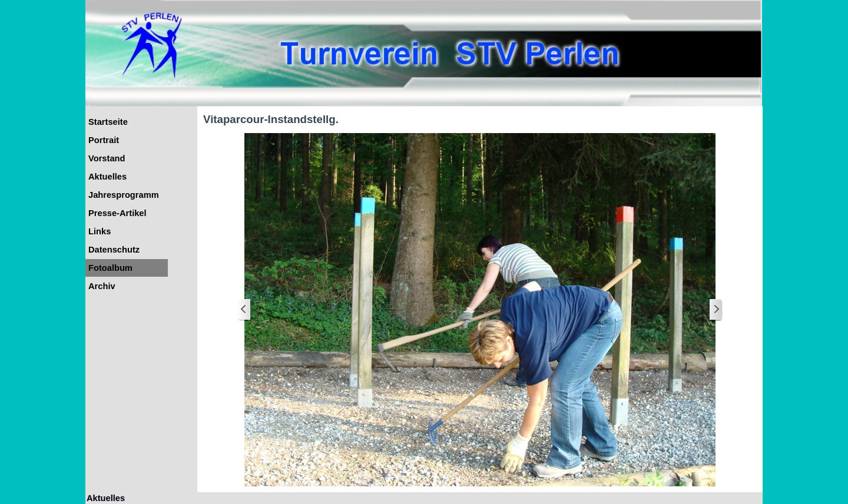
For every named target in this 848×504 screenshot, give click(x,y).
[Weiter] (715, 310)
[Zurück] (244, 310)
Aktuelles (107, 177)
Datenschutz (114, 250)
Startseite (108, 122)
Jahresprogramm (124, 195)
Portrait (104, 140)
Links (100, 231)
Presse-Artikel (117, 213)
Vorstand (107, 158)
